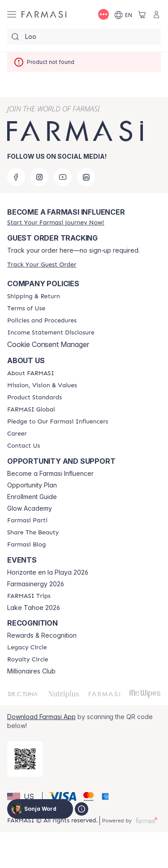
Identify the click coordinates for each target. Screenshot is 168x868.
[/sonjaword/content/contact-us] (24, 446)
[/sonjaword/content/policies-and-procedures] (42, 321)
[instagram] (39, 177)
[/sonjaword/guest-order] (42, 265)
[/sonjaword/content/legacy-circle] (27, 648)
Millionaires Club (31, 671)
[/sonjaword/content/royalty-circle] (28, 660)
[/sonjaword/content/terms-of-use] (26, 309)
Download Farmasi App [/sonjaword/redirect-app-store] (41, 717)
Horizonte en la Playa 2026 (48, 572)
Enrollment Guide (32, 497)
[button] (23, 796)
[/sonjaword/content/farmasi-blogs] (26, 545)
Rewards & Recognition (42, 635)
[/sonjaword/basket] (142, 14)
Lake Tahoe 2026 (34, 608)
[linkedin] (86, 177)
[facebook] (16, 177)
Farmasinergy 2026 (36, 584)
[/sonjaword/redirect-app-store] (25, 759)
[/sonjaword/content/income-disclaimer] (51, 333)
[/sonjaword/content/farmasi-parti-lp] (27, 521)
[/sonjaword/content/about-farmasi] (31, 373)
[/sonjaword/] (44, 15)
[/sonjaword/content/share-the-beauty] (33, 533)
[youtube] (63, 177)
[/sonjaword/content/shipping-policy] (34, 296)
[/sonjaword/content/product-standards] (34, 398)
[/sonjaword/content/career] (17, 434)
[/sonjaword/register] (56, 222)
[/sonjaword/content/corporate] (31, 410)
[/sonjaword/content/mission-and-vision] (42, 385)
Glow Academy (30, 508)
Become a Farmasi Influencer (50, 474)
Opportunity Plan (32, 485)
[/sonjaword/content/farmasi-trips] (29, 596)
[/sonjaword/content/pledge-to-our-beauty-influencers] (58, 422)
